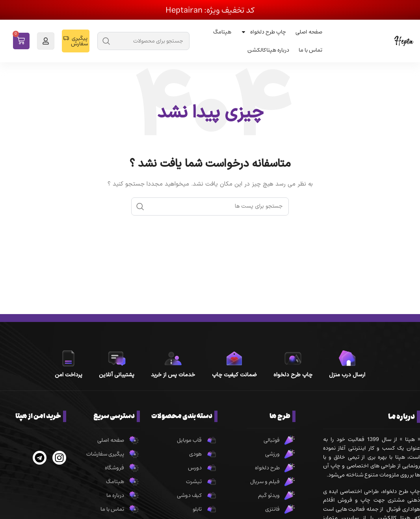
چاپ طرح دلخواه (263, 32)
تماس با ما (310, 50)
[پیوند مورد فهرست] (260, 440)
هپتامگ (222, 32)
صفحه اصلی (309, 32)
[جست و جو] (143, 41)
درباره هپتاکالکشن (268, 50)
